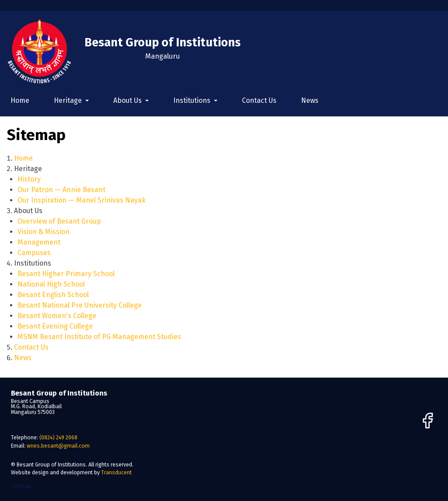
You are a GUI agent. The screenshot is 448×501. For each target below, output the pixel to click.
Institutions (193, 100)
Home (20, 100)
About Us (128, 100)
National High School (51, 284)
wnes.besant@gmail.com (58, 446)
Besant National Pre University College (80, 305)
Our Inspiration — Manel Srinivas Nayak (82, 200)
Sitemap (21, 486)
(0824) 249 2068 (58, 437)
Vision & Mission (44, 232)
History (29, 179)
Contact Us (259, 100)
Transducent (116, 472)
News (310, 100)
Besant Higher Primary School (66, 274)
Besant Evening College (55, 326)
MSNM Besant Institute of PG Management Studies (99, 337)
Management (39, 242)
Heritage (69, 100)
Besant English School (53, 295)
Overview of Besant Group (59, 221)
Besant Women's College (57, 316)
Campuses (34, 253)
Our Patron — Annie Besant (61, 190)
